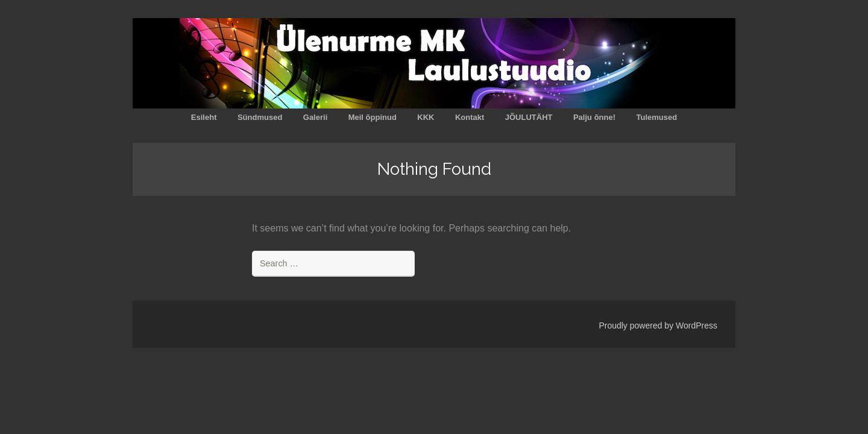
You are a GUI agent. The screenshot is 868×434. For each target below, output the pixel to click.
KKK (426, 117)
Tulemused (656, 117)
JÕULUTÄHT (529, 117)
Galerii (315, 117)
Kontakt (470, 117)
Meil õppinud (373, 117)
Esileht (204, 117)
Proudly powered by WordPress (658, 325)
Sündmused (260, 117)
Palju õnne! (594, 117)
